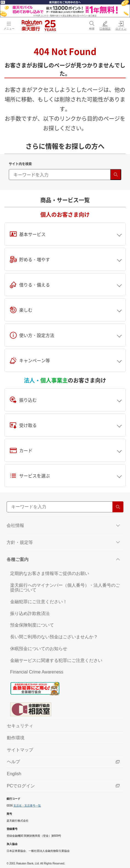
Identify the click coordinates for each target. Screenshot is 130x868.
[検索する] (116, 175)
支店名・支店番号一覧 (27, 806)
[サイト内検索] (65, 507)
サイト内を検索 (20, 164)
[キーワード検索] (65, 175)
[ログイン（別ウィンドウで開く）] (121, 25)
